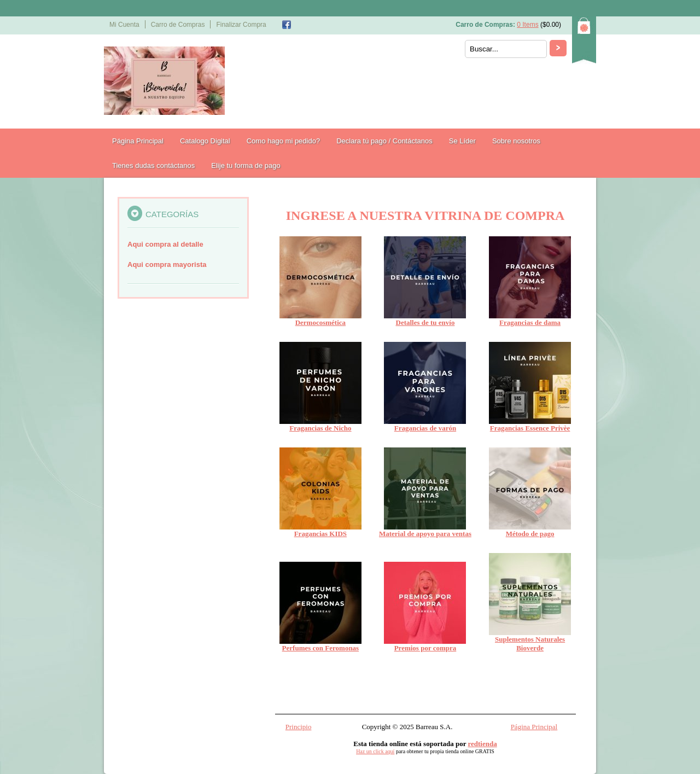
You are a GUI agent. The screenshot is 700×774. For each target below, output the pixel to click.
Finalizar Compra (241, 25)
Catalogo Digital (205, 141)
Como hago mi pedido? (283, 141)
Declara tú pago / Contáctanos (384, 141)
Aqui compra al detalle (165, 244)
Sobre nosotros (516, 141)
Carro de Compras (178, 25)
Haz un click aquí (375, 751)
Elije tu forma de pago (246, 165)
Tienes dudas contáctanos (153, 165)
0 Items (527, 25)
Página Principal (138, 141)
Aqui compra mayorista (167, 264)
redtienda (483, 744)
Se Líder (462, 141)
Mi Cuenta (124, 25)
